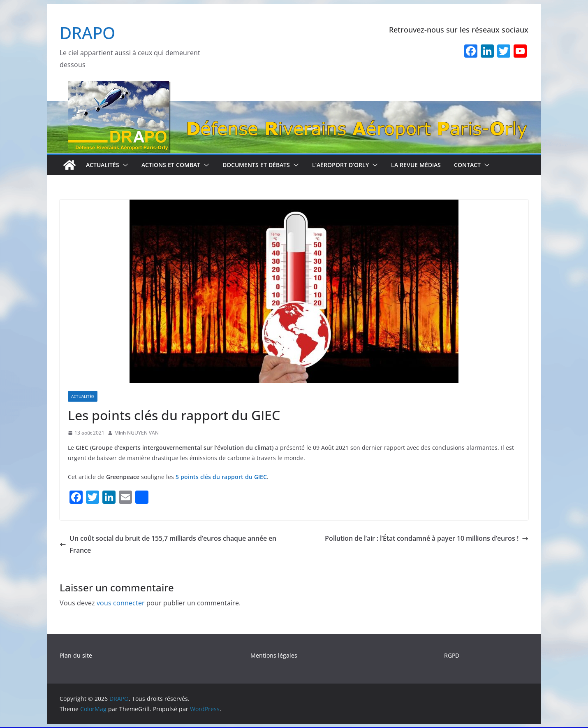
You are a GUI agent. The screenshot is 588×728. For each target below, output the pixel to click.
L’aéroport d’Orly (340, 165)
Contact (467, 165)
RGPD (452, 655)
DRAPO (87, 33)
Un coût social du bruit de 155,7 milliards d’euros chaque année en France (168, 544)
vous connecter (121, 603)
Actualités (103, 165)
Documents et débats (256, 165)
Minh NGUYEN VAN (137, 433)
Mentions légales (274, 655)
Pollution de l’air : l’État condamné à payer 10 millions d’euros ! (427, 538)
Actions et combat (171, 165)
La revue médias (416, 165)
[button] (124, 165)
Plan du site (76, 655)
